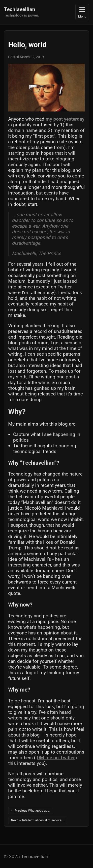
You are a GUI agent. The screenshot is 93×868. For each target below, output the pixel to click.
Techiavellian (20, 9)
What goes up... (30, 811)
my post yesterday (65, 119)
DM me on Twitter (56, 758)
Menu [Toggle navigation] (82, 12)
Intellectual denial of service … (38, 820)
